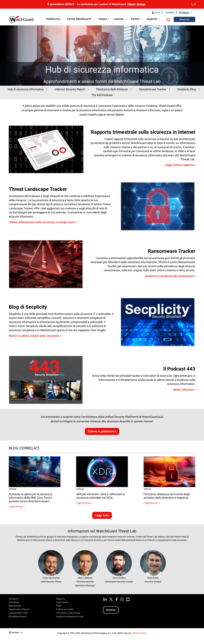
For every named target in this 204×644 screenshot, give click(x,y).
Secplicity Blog (187, 89)
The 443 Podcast (102, 95)
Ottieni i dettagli (136, 4)
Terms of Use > (140, 633)
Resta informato (183, 390)
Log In (157, 12)
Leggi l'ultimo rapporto (179, 165)
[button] (168, 19)
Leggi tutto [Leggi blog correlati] (102, 515)
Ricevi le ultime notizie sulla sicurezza (34, 336)
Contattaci (170, 12)
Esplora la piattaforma (102, 431)
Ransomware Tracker (153, 89)
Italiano (186, 12)
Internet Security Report (70, 89)
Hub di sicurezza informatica (25, 89)
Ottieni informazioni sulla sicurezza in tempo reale (42, 222)
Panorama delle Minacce (112, 89)
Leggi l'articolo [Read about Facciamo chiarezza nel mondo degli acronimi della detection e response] (151, 503)
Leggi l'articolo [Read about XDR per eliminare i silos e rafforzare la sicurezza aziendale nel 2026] (83, 503)
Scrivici (111, 610)
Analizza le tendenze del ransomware (169, 276)
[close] (194, 4)
